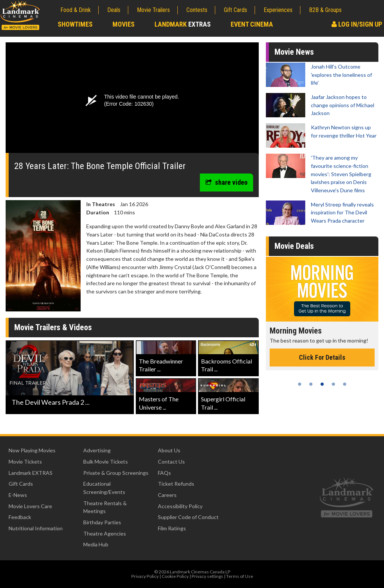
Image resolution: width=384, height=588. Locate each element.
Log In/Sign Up (357, 24)
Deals (114, 10)
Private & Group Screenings (116, 473)
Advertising (97, 450)
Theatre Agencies (105, 533)
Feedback (20, 517)
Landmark (183, 24)
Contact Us (171, 462)
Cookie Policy (175, 576)
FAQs (164, 473)
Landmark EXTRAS (31, 473)
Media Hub (96, 544)
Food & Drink (76, 10)
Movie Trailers (153, 10)
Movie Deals (294, 246)
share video (226, 182)
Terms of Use (240, 576)
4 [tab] (333, 384)
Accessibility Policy (180, 506)
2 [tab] (311, 384)
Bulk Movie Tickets (106, 462)
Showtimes (75, 24)
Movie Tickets (25, 462)
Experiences (278, 10)
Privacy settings (207, 576)
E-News (18, 495)
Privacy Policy (145, 576)
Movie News (294, 52)
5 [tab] (345, 384)
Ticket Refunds (176, 484)
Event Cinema (252, 24)
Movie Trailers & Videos (53, 327)
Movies (124, 24)
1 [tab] (300, 384)
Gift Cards (235, 10)
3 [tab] (322, 384)
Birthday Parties (102, 522)
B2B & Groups (325, 10)
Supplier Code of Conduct (188, 517)
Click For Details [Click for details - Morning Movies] (322, 357)
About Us (169, 450)
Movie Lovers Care (30, 506)
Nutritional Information (36, 528)
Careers (167, 495)
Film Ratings (172, 528)
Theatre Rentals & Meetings (105, 507)
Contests (197, 10)
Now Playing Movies (32, 450)
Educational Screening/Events (104, 488)
